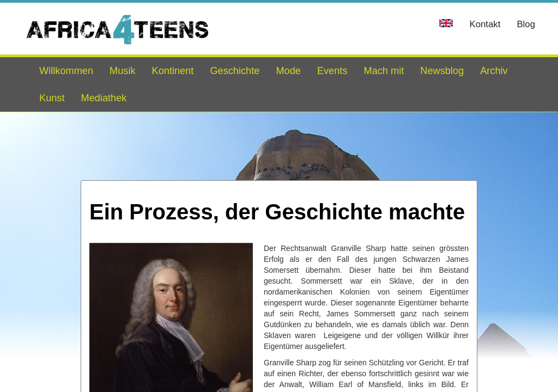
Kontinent (173, 71)
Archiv (494, 71)
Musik (123, 71)
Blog (526, 24)
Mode (288, 71)
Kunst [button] (52, 98)
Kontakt (485, 24)
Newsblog (442, 71)
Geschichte (235, 71)
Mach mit (384, 71)
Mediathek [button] (104, 98)
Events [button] (332, 71)
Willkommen (66, 71)
